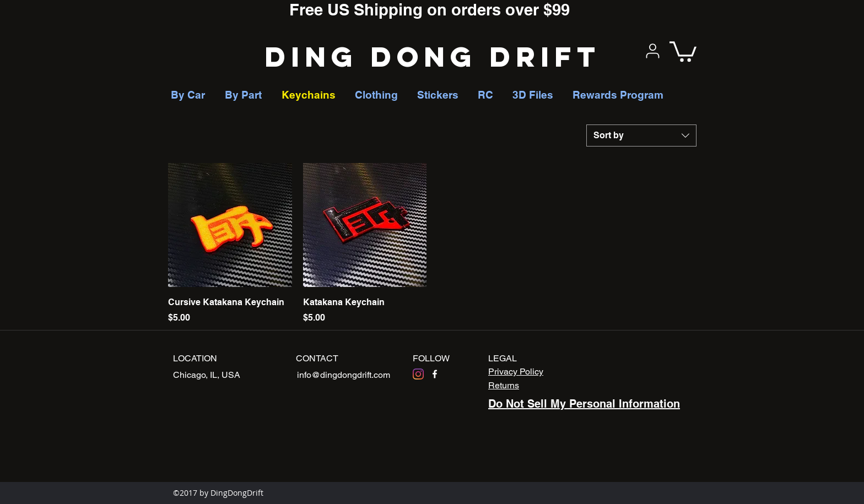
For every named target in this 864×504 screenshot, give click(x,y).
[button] (683, 50)
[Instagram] (418, 374)
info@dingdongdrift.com (344, 375)
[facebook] (435, 374)
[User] (652, 51)
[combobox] (641, 136)
